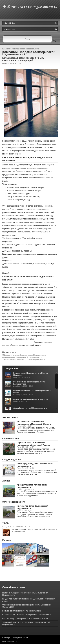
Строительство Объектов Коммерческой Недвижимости (26, 615)
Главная (6, 49)
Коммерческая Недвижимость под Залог (31, 399)
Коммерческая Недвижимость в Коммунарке (22, 611)
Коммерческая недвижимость (26, 49)
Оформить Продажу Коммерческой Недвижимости (24, 355)
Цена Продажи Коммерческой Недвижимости (22, 357)
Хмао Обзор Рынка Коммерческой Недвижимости (24, 360)
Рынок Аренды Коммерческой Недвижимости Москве (25, 619)
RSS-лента (23, 638)
